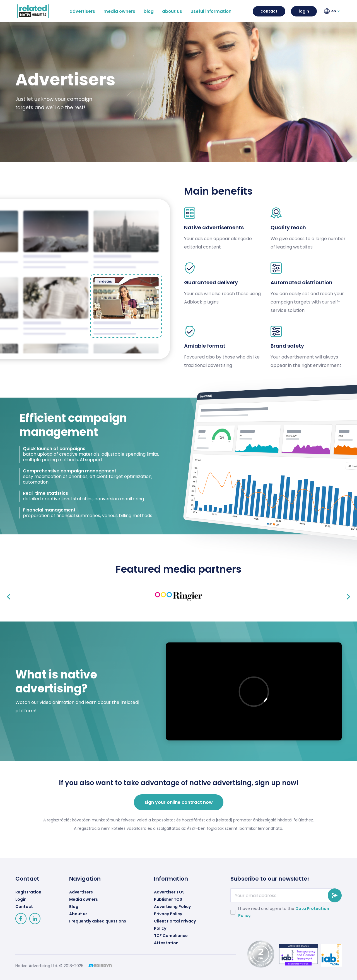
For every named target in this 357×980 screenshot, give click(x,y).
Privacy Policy (168, 914)
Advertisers (81, 892)
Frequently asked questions (98, 921)
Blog (74, 907)
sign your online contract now (179, 802)
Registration (28, 892)
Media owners (84, 899)
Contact (24, 907)
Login (21, 899)
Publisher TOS (168, 899)
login (304, 11)
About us (78, 914)
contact (269, 11)
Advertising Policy (172, 907)
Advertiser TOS (169, 892)
